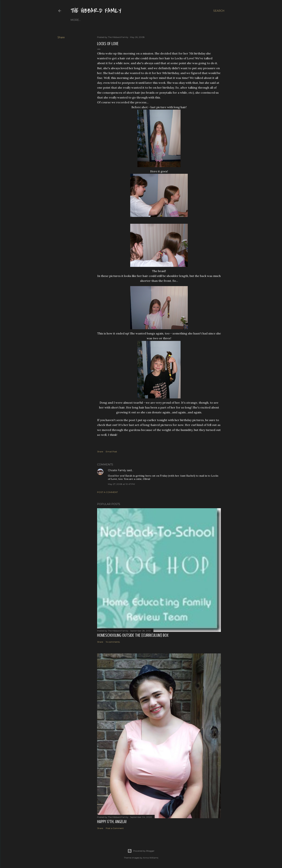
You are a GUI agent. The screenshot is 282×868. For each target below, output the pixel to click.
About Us (88, 20)
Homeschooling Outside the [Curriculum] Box (133, 635)
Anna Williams (151, 858)
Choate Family (117, 470)
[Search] (219, 11)
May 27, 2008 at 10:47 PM (121, 484)
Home (75, 20)
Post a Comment (107, 492)
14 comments (113, 642)
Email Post (111, 452)
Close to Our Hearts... (113, 20)
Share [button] (61, 37)
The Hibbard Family (96, 11)
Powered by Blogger (141, 851)
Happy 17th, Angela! (112, 822)
